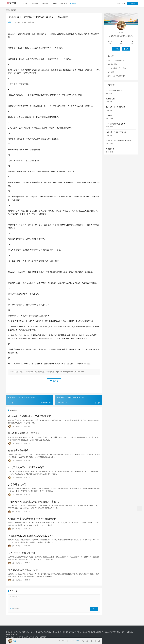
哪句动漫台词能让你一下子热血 (24, 434)
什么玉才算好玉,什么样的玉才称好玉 (26, 470)
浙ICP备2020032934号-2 (39, 637)
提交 (95, 616)
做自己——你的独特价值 (116, 60)
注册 (124, 4)
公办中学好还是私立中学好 (22, 559)
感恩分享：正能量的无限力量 (116, 132)
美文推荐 (65, 4)
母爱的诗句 (110, 149)
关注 (116, 49)
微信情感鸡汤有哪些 (18, 452)
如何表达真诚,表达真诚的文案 (23, 577)
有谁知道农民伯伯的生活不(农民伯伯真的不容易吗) (34, 506)
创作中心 (133, 4)
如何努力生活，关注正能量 (117, 68)
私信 (126, 49)
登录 (119, 4)
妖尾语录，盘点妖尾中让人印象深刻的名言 (30, 417)
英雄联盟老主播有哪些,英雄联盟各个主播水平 (31, 541)
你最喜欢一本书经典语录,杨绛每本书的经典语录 (32, 523)
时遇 (10, 22)
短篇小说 (27, 4)
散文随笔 (37, 4)
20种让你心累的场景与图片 (117, 76)
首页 (7, 10)
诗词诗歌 (46, 4)
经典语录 (74, 4)
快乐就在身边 (112, 64)
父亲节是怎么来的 (17, 488)
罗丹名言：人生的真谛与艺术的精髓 (119, 140)
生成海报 (75, 641)
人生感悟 (55, 4)
